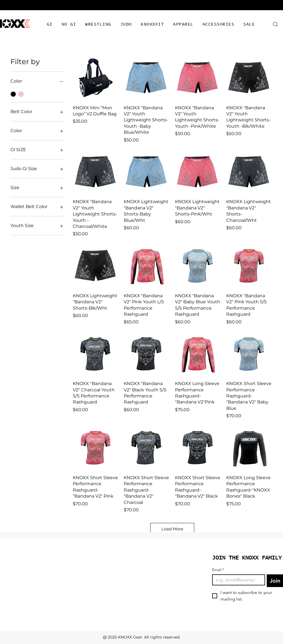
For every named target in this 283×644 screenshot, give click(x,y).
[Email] (237, 580)
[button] (50, 25)
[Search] (275, 24)
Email (218, 570)
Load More (172, 529)
